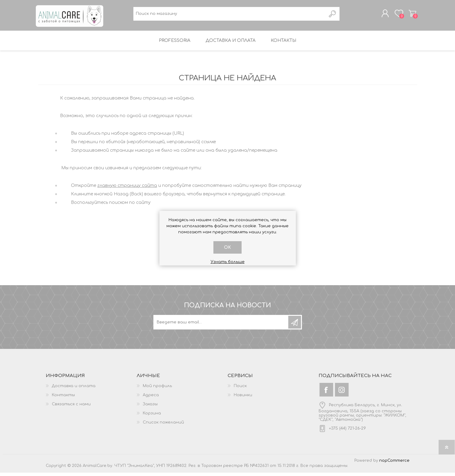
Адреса (151, 398)
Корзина (410, 15)
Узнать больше (228, 262)
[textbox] (230, 15)
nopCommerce (394, 464)
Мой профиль (157, 389)
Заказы (150, 407)
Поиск (240, 389)
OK (228, 247)
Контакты (63, 398)
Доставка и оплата (74, 389)
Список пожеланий (163, 426)
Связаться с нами (71, 407)
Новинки (243, 398)
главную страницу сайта (127, 189)
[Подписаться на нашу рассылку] (221, 326)
